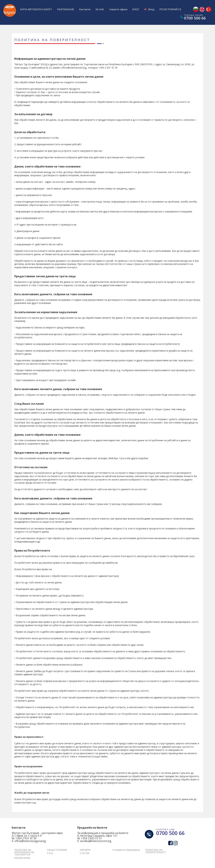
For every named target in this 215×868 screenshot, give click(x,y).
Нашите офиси (118, 9)
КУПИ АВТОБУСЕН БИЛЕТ (36, 9)
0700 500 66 (195, 18)
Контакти (85, 9)
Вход (149, 9)
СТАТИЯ (84, 853)
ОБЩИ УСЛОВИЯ (57, 850)
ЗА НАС (100, 9)
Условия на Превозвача (126, 850)
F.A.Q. (50, 853)
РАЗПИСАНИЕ (66, 9)
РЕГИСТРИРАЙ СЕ (170, 9)
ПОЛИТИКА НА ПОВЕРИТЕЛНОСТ (156, 851)
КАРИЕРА (85, 850)
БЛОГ (136, 9)
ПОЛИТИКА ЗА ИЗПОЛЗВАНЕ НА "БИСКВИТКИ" (24, 852)
